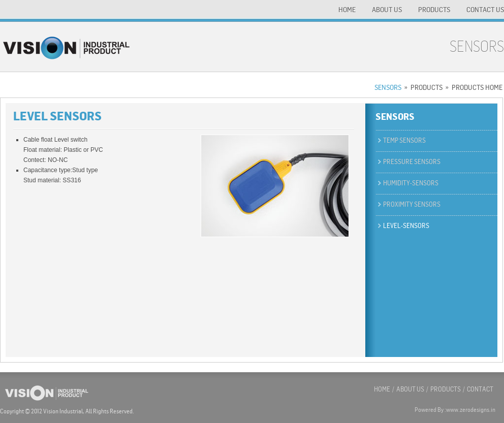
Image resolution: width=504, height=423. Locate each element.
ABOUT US (387, 10)
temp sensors (404, 140)
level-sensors (406, 226)
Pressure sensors (412, 162)
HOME (347, 10)
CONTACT (480, 389)
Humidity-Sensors (411, 183)
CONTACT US (485, 10)
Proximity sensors (412, 204)
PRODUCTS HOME (477, 87)
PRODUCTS (434, 10)
